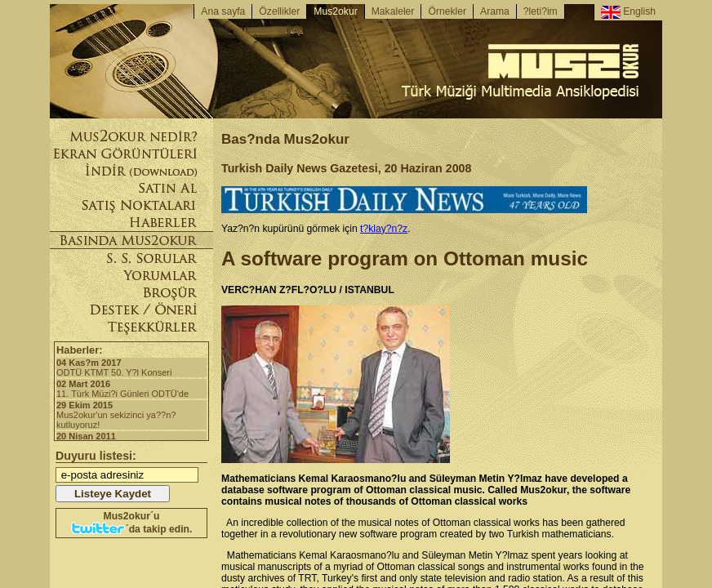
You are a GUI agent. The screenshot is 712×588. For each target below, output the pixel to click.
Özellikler (279, 11)
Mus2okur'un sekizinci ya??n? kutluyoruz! (131, 415)
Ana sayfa (223, 11)
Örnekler (447, 11)
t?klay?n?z (384, 229)
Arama (495, 11)
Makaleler (393, 11)
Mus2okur (335, 11)
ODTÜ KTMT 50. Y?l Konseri (131, 367)
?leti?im (541, 11)
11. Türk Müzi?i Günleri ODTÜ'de (131, 389)
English (628, 12)
